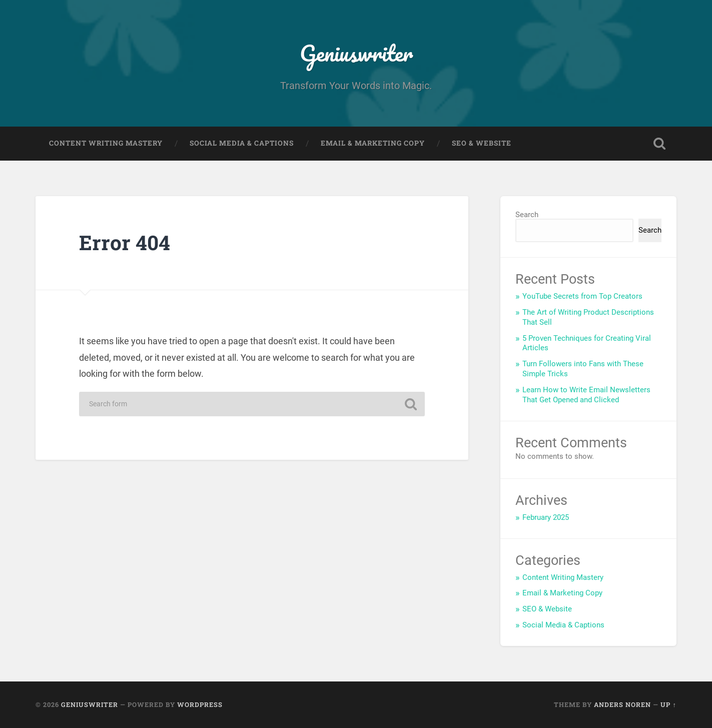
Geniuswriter (356, 53)
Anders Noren (622, 704)
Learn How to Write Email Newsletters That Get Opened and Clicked (586, 395)
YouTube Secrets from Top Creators (582, 296)
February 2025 (546, 517)
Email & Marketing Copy (373, 143)
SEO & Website (482, 143)
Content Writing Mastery (106, 143)
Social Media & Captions (242, 143)
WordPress (200, 704)
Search (527, 215)
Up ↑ (668, 704)
